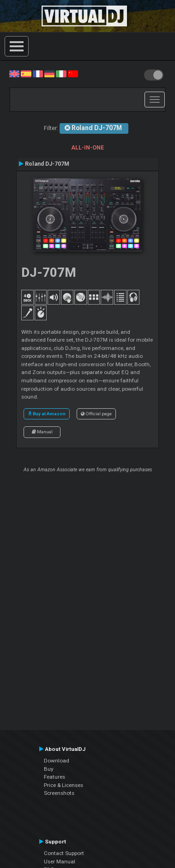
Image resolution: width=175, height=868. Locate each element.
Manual (42, 432)
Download (57, 761)
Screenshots (59, 793)
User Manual (60, 862)
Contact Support (64, 853)
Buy (49, 769)
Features (54, 777)
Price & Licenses (63, 785)
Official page (96, 414)
